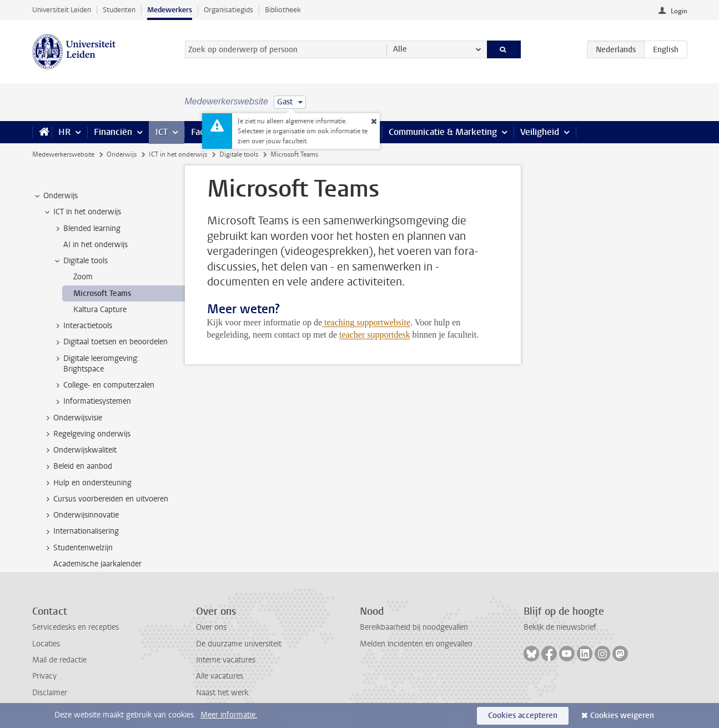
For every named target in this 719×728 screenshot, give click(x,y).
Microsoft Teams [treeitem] (102, 293)
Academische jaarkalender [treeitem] (97, 564)
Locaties (46, 644)
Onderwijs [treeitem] (55, 196)
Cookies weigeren (622, 716)
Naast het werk (222, 693)
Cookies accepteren (523, 716)
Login (679, 11)
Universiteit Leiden (62, 10)
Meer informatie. (229, 715)
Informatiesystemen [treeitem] (92, 401)
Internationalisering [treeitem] (81, 531)
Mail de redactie (59, 660)
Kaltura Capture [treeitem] (100, 310)
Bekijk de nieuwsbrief (560, 627)
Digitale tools (239, 154)
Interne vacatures (226, 660)
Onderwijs (122, 154)
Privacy (44, 676)
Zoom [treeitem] (83, 277)
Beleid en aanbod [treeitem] (77, 466)
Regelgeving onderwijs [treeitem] (87, 434)
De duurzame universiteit (239, 644)
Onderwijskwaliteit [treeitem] (80, 450)
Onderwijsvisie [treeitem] (72, 418)
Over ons (211, 627)
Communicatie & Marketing (443, 132)
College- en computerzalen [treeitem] (104, 385)
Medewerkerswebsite (63, 154)
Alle (400, 49)
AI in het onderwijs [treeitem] (95, 245)
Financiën (113, 132)
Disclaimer (50, 693)
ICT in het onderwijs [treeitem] (82, 212)
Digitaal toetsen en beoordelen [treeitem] (110, 342)
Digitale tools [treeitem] (80, 261)
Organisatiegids (228, 10)
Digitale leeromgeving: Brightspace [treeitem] (96, 364)
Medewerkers (170, 10)
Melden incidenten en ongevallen (416, 644)
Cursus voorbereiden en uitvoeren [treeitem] (105, 499)
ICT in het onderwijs (178, 154)
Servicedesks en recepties (76, 627)
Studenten (119, 10)
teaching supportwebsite (367, 322)
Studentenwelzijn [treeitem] (78, 548)
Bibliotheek (283, 10)
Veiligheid (540, 132)
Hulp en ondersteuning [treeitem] (87, 483)
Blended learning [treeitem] (87, 229)
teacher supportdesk (375, 335)
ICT (162, 132)
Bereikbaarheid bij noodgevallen (414, 627)
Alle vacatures (220, 676)
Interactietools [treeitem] (82, 326)
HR (64, 132)
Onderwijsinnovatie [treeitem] (81, 515)
